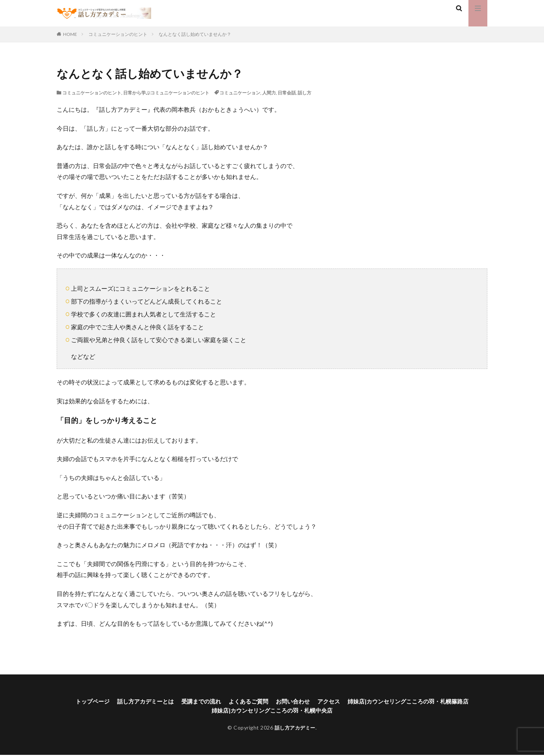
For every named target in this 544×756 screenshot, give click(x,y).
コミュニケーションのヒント (118, 34)
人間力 (269, 93)
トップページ (82, 701)
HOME (70, 34)
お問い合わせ (294, 701)
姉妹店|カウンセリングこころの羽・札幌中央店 (272, 711)
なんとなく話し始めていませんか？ (195, 34)
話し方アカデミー (295, 729)
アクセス (331, 701)
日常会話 (287, 93)
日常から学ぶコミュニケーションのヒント (166, 93)
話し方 (304, 93)
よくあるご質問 (247, 701)
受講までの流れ (197, 701)
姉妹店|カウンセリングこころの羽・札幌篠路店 (416, 701)
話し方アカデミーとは (138, 701)
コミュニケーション (240, 93)
